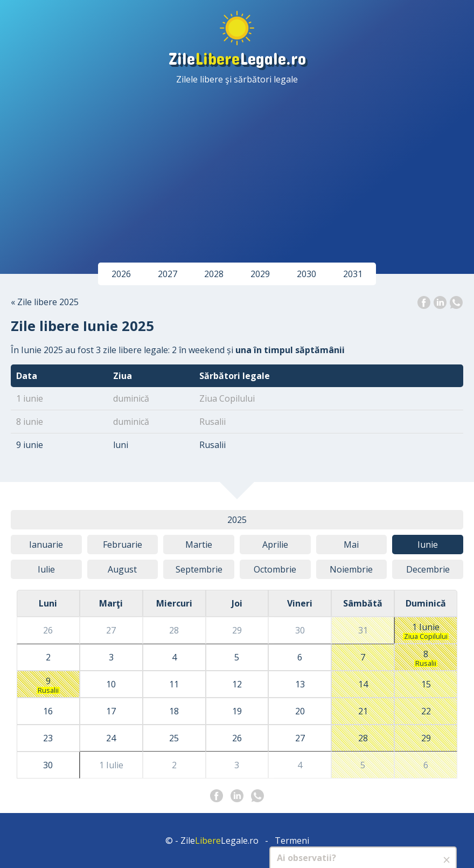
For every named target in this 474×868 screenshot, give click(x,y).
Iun (428, 545)
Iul (46, 569)
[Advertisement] (237, 166)
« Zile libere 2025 (45, 302)
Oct (275, 569)
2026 (121, 274)
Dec (428, 569)
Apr (275, 545)
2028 (214, 274)
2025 (237, 520)
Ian (46, 545)
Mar (199, 545)
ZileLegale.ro (237, 58)
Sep (199, 569)
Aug (122, 569)
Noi (351, 569)
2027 (168, 274)
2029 (260, 274)
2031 (353, 274)
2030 (306, 274)
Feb (123, 545)
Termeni (292, 841)
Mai (351, 545)
